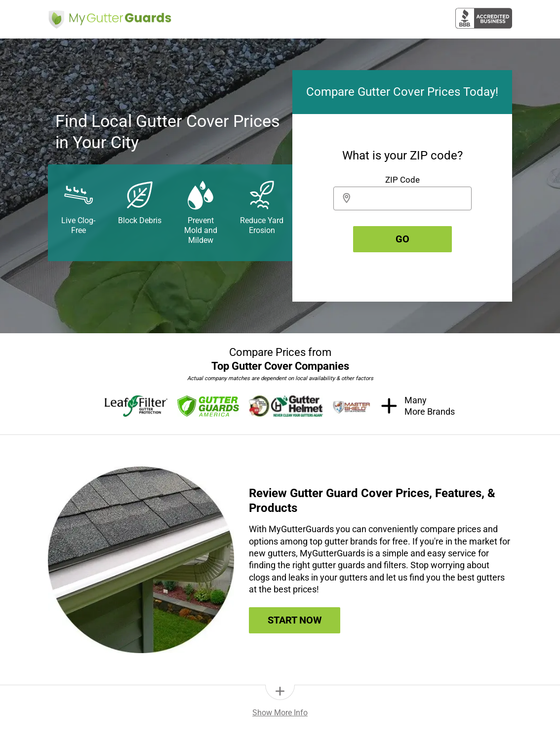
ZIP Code (402, 180)
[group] (402, 186)
